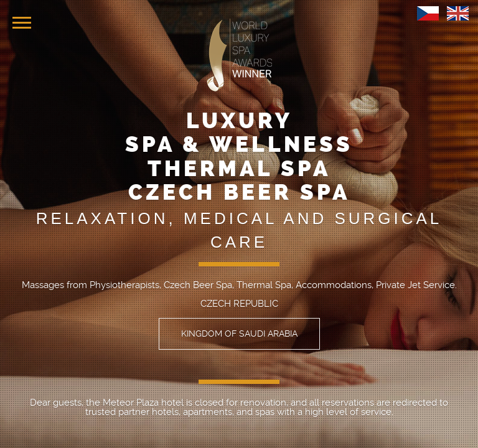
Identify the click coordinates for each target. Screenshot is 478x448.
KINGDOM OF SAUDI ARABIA (239, 334)
